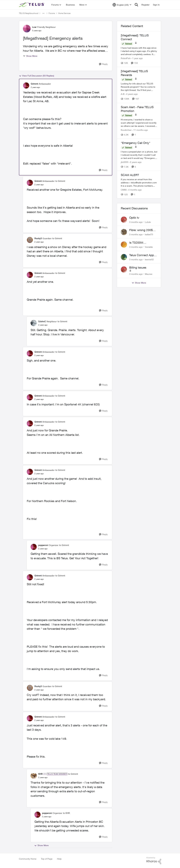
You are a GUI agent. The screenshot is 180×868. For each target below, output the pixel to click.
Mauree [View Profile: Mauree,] (149, 274)
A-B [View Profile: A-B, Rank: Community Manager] (123, 94)
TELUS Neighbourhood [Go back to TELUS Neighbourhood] (29, 13)
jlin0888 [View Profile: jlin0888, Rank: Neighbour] (125, 162)
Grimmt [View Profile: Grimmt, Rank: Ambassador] (34, 84)
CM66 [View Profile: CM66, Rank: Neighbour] (124, 190)
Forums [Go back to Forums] (52, 13)
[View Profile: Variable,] (124, 245)
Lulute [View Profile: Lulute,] (148, 222)
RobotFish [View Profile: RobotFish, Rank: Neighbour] (126, 58)
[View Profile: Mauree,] (124, 269)
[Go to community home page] (32, 5)
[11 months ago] (140, 130)
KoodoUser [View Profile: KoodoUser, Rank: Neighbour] (126, 130)
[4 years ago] (131, 94)
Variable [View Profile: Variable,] (149, 247)
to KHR (66, 813)
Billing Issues (138, 267)
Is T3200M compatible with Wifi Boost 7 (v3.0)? (142, 243)
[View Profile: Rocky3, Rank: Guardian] (30, 240)
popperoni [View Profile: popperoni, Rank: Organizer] (43, 545)
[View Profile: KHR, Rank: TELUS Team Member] (34, 776)
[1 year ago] (137, 58)
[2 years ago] (135, 162)
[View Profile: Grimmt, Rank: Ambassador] (26, 85)
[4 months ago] (134, 190)
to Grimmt (60, 181)
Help (59, 859)
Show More (30, 56)
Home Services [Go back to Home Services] (64, 13)
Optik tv (134, 218)
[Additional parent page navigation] (43, 13)
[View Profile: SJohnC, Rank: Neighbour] (34, 323)
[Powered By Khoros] (154, 861)
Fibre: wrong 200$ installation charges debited (142, 230)
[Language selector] (122, 5)
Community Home (28, 859)
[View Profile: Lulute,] (124, 220)
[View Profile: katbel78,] (124, 232)
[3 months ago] (136, 222)
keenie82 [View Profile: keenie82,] (149, 259)
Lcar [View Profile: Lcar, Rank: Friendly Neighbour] (34, 27)
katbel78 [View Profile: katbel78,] (149, 234)
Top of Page (47, 859)
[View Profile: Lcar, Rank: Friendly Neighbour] (27, 29)
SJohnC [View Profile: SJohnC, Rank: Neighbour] (42, 321)
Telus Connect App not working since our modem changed (143, 255)
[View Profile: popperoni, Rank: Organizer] (34, 547)
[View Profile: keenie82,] (124, 257)
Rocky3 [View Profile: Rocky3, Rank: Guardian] (38, 238)
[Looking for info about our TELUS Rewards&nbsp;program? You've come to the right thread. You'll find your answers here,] (139, 87)
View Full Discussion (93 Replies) (37, 76)
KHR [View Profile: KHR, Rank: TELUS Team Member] (40, 774)
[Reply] (103, 64)
